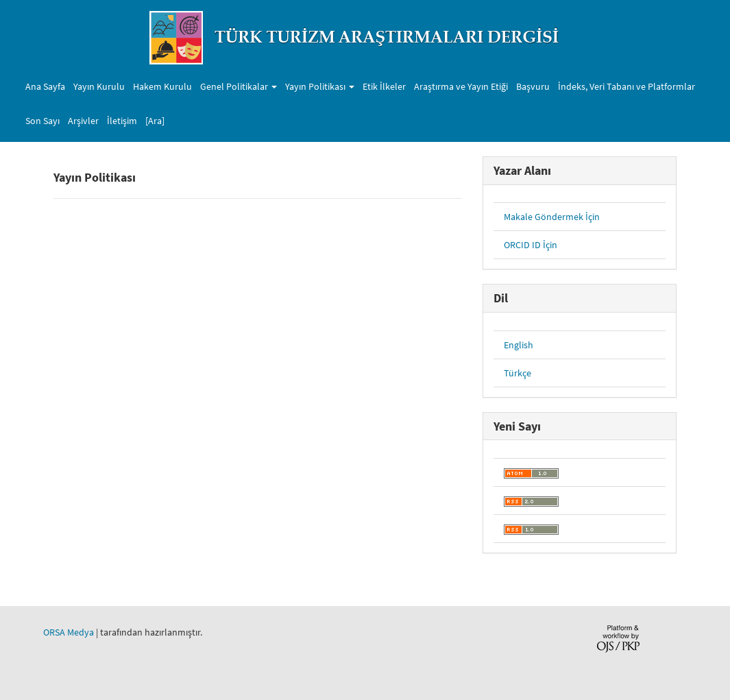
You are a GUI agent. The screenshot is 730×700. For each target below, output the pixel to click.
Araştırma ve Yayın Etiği (461, 86)
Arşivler (83, 121)
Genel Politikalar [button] (239, 86)
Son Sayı (42, 121)
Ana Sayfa (45, 86)
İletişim (122, 121)
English (519, 345)
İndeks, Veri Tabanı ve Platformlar (626, 86)
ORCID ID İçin (531, 245)
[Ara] (155, 121)
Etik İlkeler (384, 86)
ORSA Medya (69, 632)
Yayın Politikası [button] (320, 86)
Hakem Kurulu (162, 86)
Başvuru (533, 86)
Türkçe (518, 373)
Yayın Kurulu (99, 86)
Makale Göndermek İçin (552, 217)
